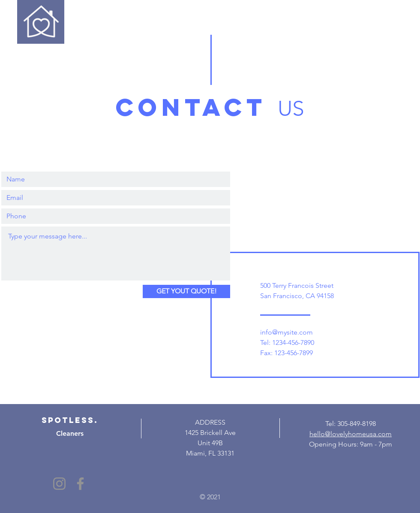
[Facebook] (80, 484)
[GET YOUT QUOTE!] (186, 291)
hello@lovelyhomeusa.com (351, 434)
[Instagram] (59, 484)
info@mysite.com (286, 332)
